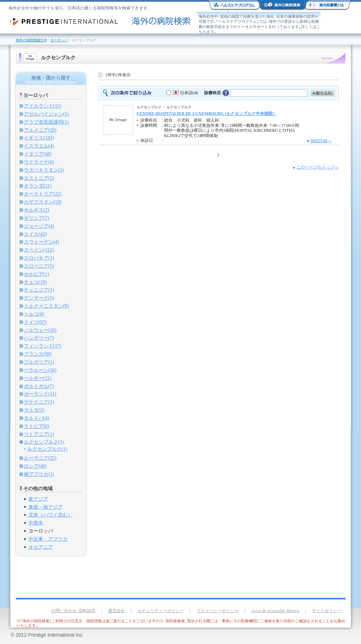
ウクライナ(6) (39, 162)
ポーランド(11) (40, 394)
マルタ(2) (34, 410)
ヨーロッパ (59, 40)
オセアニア (41, 547)
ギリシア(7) (36, 218)
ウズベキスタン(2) (44, 170)
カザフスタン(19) (43, 202)
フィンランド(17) (43, 346)
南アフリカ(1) (39, 474)
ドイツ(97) (35, 322)
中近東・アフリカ (48, 539)
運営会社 (116, 611)
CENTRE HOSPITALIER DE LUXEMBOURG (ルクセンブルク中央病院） (207, 114)
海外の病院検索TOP (31, 40)
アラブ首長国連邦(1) (46, 122)
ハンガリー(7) (39, 338)
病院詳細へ (321, 141)
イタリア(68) (38, 154)
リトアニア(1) (39, 434)
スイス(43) (35, 234)
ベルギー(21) (38, 378)
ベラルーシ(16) (40, 370)
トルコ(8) (34, 314)
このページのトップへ (317, 167)
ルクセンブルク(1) (44, 442)
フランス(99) (38, 354)
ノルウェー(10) (40, 330)
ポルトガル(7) (39, 386)
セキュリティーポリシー (161, 611)
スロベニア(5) (39, 266)
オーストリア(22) (43, 194)
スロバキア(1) (39, 258)
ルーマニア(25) (40, 458)
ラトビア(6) (36, 426)
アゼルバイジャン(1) (46, 114)
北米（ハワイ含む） (51, 515)
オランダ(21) (38, 186)
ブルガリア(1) (39, 362)
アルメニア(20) (40, 130)
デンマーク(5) (39, 298)
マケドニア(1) (39, 402)
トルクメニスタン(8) (46, 306)
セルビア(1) (36, 274)
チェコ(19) (35, 282)
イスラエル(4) (39, 146)
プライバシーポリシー (218, 611)
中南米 (36, 523)
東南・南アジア (46, 507)
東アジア (38, 499)
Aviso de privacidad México (275, 611)
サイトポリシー (327, 611)
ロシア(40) (35, 466)
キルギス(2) (36, 210)
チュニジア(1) (39, 290)
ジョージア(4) (39, 226)
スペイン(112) (39, 250)
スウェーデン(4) (41, 242)
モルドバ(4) (36, 418)
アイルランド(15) (43, 106)
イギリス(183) (39, 138)
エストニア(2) (39, 178)
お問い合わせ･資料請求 (73, 611)
